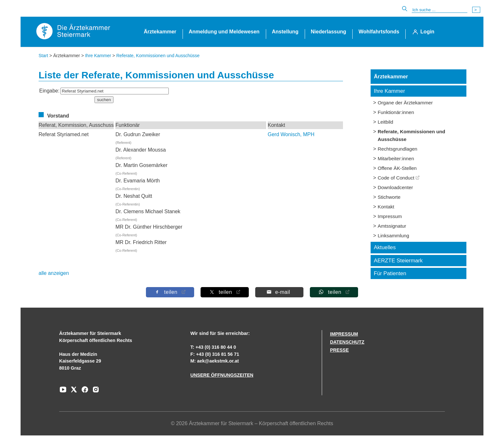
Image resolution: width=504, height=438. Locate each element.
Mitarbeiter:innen (396, 158)
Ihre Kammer (98, 56)
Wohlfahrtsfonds (379, 32)
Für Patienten (390, 273)
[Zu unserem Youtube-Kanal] (63, 392)
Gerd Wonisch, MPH (291, 134)
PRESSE (339, 350)
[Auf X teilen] (225, 292)
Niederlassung (328, 32)
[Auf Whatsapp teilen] (334, 292)
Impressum (390, 216)
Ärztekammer (160, 32)
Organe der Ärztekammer (405, 103)
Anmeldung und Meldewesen (224, 32)
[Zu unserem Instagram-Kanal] (94, 392)
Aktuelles (385, 247)
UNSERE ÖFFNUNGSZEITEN (222, 375)
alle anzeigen (54, 273)
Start (43, 56)
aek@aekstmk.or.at (218, 361)
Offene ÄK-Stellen (397, 168)
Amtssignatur (392, 226)
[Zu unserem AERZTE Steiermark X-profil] (72, 392)
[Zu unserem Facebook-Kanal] (83, 392)
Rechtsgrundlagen (397, 149)
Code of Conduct (396, 178)
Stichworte (389, 197)
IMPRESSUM (344, 334)
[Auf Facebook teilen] (170, 292)
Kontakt (386, 207)
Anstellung (285, 32)
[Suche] (440, 10)
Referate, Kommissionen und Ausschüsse (158, 56)
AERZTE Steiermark (398, 261)
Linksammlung (393, 236)
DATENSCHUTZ (347, 342)
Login (428, 32)
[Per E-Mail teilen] (279, 292)
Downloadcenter (395, 187)
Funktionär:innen (396, 112)
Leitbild (385, 122)
